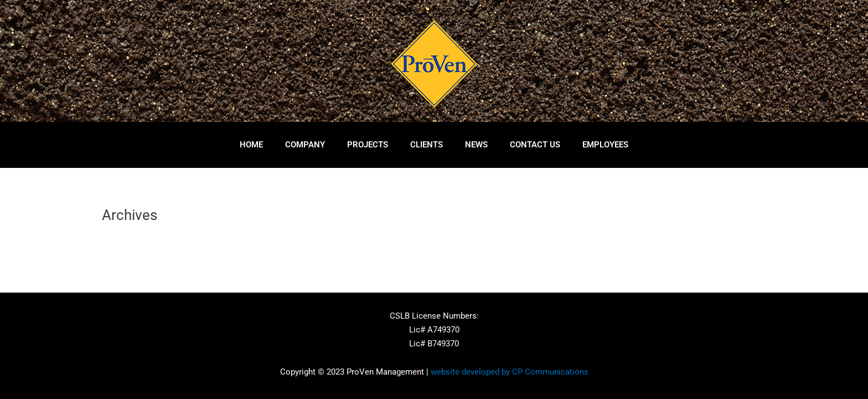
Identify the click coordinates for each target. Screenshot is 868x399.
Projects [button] (368, 145)
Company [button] (305, 145)
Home (251, 145)
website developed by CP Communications (510, 372)
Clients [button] (427, 145)
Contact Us (535, 145)
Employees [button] (605, 145)
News (476, 145)
